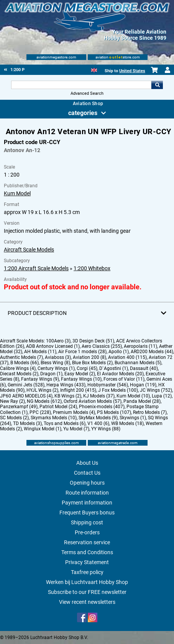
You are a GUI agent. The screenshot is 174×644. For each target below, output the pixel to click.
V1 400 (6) (98, 423)
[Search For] (81, 85)
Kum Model (17, 193)
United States (132, 71)
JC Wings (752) (156, 390)
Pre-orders (87, 532)
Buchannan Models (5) (138, 363)
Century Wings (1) (56, 368)
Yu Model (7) (76, 429)
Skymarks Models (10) (54, 418)
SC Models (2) (14, 418)
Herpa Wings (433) (66, 385)
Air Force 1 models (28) (82, 352)
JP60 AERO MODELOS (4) (26, 396)
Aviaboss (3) (58, 357)
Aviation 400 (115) (127, 357)
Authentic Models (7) (21, 357)
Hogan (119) (143, 385)
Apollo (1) (119, 352)
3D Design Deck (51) (93, 341)
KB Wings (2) (68, 396)
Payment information (87, 503)
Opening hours (87, 483)
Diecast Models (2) (19, 374)
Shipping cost (87, 522)
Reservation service (87, 542)
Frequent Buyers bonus (87, 513)
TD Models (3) (27, 423)
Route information (87, 493)
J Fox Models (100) (118, 390)
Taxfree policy (87, 572)
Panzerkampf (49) (19, 407)
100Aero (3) (58, 341)
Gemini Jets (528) (26, 385)
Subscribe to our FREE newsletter (87, 592)
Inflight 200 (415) (78, 390)
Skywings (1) (133, 418)
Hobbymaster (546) (108, 385)
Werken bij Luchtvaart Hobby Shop (87, 582)
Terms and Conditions (87, 552)
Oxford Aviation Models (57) (93, 401)
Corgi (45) (87, 368)
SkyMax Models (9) (98, 418)
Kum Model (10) (133, 396)
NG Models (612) (44, 401)
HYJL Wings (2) (42, 390)
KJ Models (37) (99, 396)
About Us (87, 463)
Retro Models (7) (150, 412)
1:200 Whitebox (92, 268)
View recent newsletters (87, 602)
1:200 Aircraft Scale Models (36, 268)
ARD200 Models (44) (152, 352)
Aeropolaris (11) (140, 346)
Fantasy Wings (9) (40, 379)
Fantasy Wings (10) (81, 379)
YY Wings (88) (106, 429)
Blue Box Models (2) (92, 363)
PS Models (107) (114, 412)
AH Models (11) (40, 352)
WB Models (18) (127, 423)
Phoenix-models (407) (102, 407)
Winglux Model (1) (43, 429)
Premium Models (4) (74, 412)
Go (157, 85)
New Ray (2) (12, 401)
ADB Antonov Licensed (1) (53, 346)
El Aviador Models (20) (120, 374)
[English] (94, 69)
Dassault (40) (144, 368)
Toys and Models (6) (65, 423)
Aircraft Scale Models (29, 250)
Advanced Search (87, 93)
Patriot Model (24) (58, 407)
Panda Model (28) (142, 401)
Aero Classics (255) (102, 346)
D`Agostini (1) (114, 368)
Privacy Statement (87, 562)
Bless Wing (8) (55, 363)
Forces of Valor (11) (124, 379)
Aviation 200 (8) (89, 357)
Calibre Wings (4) (18, 368)
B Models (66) (25, 363)
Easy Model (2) (80, 374)
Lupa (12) (162, 396)
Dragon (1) (51, 374)
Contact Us (87, 473)
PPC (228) (40, 412)
